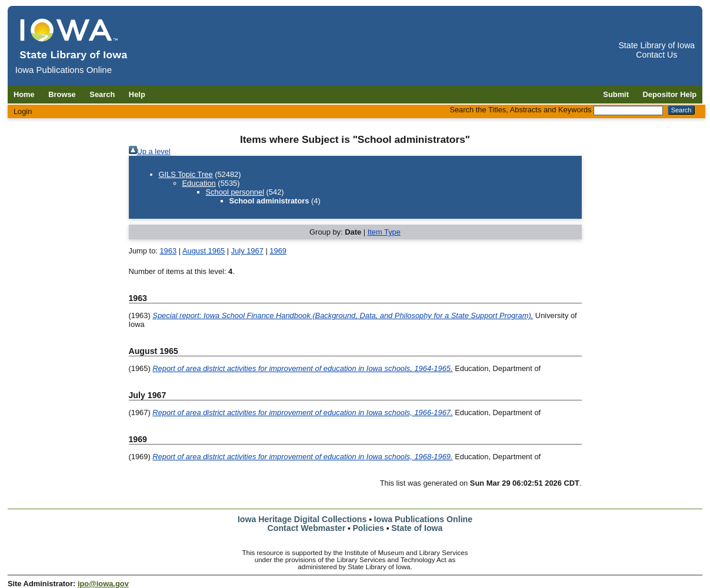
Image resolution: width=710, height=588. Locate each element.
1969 (278, 251)
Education (199, 183)
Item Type (384, 232)
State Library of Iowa (656, 45)
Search (102, 94)
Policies (368, 528)
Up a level (154, 151)
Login (23, 111)
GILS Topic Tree (186, 174)
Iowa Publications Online (424, 519)
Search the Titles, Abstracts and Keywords (520, 110)
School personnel (235, 192)
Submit (616, 94)
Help (137, 94)
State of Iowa (417, 528)
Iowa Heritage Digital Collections (302, 519)
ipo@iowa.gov (103, 584)
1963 (168, 251)
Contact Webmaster (307, 528)
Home (24, 94)
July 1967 (247, 251)
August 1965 (204, 251)
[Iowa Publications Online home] (74, 39)
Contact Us (656, 55)
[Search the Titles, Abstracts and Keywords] (628, 111)
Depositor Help (670, 94)
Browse (62, 94)
